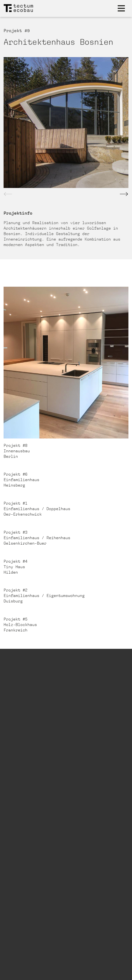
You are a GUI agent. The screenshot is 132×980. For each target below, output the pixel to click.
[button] (124, 194)
